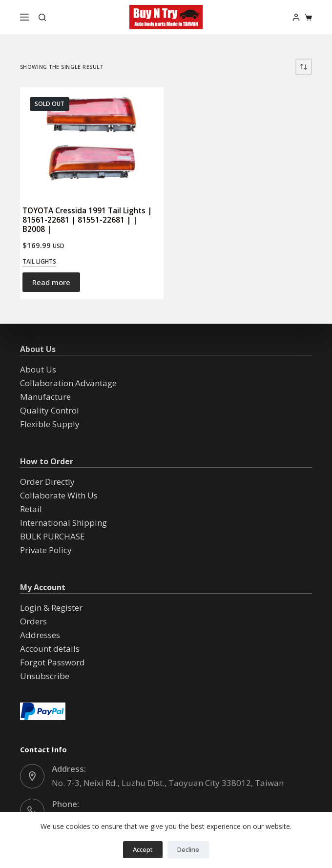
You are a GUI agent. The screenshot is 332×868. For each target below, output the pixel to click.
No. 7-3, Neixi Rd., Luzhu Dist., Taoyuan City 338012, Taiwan (168, 783)
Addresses (40, 635)
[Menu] (24, 17)
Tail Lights (39, 261)
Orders (33, 621)
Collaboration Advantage (68, 383)
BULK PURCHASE (52, 536)
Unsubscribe (45, 676)
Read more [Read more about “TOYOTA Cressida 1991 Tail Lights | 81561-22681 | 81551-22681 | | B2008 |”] (51, 282)
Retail (31, 509)
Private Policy (46, 550)
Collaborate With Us (59, 495)
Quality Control (50, 410)
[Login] (296, 17)
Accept (143, 849)
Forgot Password (52, 662)
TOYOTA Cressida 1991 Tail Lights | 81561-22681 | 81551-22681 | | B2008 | (87, 220)
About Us (38, 369)
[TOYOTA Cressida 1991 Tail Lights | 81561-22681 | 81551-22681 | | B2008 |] (92, 142)
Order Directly (47, 482)
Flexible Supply (50, 424)
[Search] (42, 17)
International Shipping (63, 523)
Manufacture (45, 397)
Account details (50, 649)
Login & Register (51, 608)
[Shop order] (304, 67)
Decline (188, 849)
